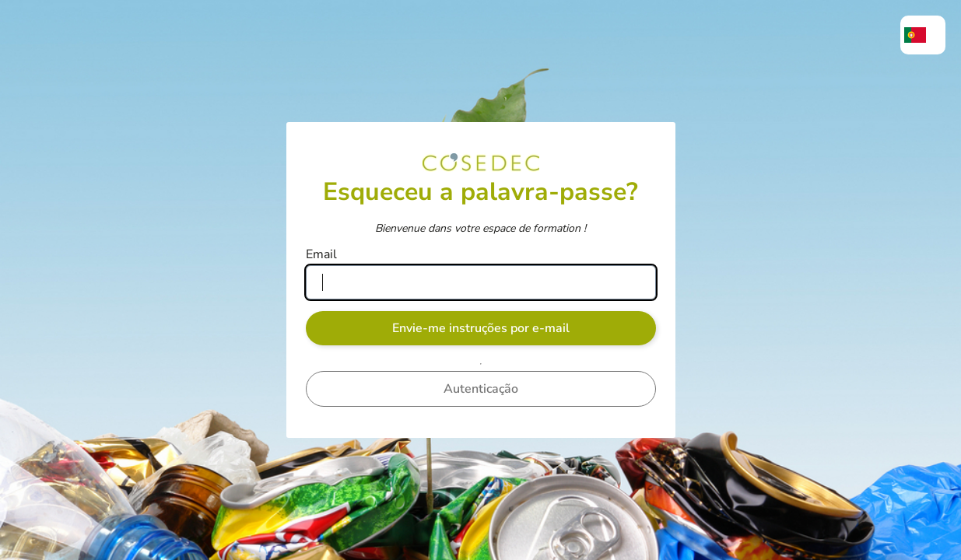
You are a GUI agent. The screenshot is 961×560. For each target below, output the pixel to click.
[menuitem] (923, 35)
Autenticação (481, 389)
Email (321, 254)
